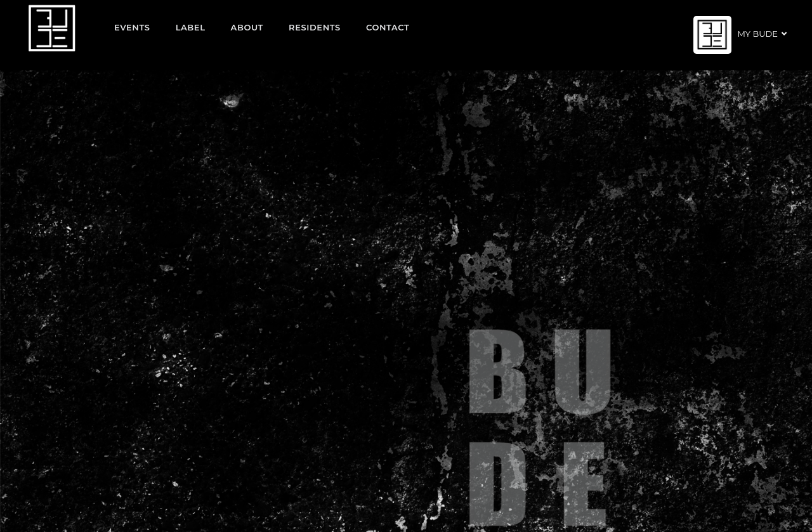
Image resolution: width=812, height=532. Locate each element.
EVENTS (132, 27)
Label (191, 27)
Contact (388, 27)
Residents (315, 27)
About (247, 27)
